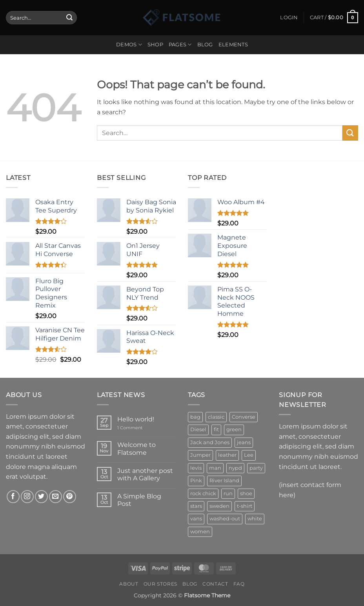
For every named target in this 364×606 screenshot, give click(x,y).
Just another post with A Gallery (145, 474)
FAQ (239, 584)
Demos (129, 45)
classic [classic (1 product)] (216, 417)
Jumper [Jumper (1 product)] (200, 455)
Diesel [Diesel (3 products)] (198, 429)
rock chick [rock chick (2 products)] (203, 493)
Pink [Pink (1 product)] (196, 481)
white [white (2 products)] (255, 519)
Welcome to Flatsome (136, 449)
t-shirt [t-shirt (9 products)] (245, 506)
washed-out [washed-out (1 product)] (225, 519)
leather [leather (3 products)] (227, 455)
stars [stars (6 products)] (196, 506)
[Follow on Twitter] (41, 497)
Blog (205, 45)
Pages (180, 45)
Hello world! (136, 419)
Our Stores (160, 584)
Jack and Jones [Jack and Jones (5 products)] (210, 442)
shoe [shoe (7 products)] (246, 493)
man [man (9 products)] (215, 468)
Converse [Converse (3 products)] (244, 417)
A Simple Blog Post (139, 500)
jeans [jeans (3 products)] (244, 442)
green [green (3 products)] (234, 429)
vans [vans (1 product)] (196, 519)
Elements (233, 45)
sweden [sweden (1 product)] (219, 506)
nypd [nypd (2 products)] (235, 468)
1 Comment (136, 428)
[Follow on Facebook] (13, 497)
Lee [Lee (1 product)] (249, 455)
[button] (289, 18)
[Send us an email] (56, 497)
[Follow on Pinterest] (70, 497)
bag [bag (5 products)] (195, 417)
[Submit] (69, 18)
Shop (155, 45)
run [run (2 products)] (228, 493)
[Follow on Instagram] (27, 497)
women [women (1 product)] (200, 532)
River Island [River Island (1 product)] (224, 481)
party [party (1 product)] (256, 468)
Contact (215, 584)
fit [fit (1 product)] (216, 429)
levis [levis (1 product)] (196, 468)
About (129, 584)
